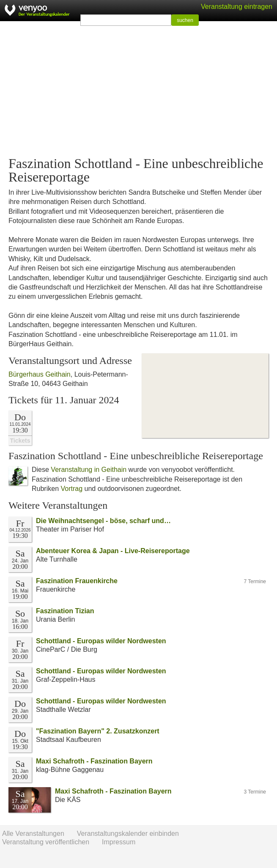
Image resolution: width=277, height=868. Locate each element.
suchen (185, 20)
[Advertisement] (138, 89)
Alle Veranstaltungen (33, 834)
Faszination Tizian (65, 611)
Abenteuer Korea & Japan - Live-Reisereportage (113, 551)
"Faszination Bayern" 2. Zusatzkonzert (98, 731)
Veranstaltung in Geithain (89, 470)
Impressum (119, 842)
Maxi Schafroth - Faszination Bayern (94, 761)
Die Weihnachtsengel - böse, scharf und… (103, 521)
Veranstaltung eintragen (237, 7)
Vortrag (71, 489)
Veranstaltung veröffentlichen (46, 842)
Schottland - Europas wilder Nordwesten (101, 641)
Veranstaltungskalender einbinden (128, 834)
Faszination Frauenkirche (77, 581)
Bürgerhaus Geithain (40, 374)
